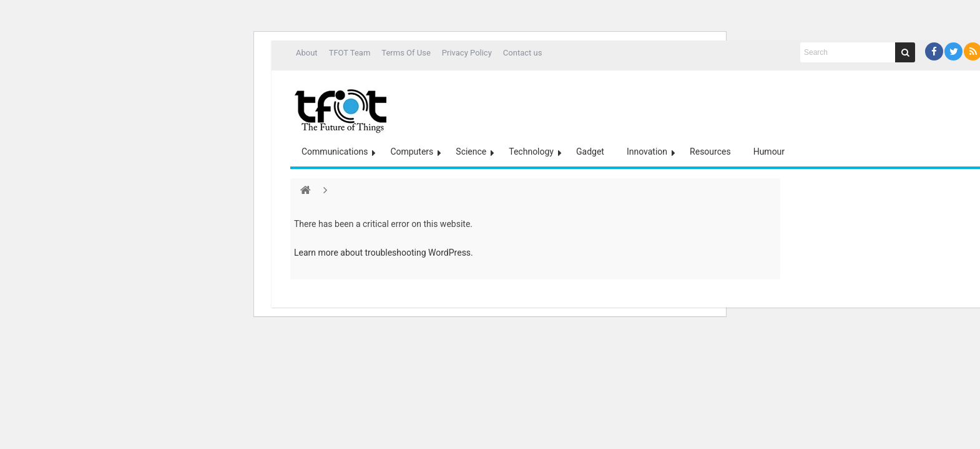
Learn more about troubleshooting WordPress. (384, 253)
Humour (769, 152)
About (307, 53)
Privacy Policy (467, 53)
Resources (710, 152)
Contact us (523, 53)
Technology (531, 152)
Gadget (590, 152)
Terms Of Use (406, 53)
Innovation (647, 152)
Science (471, 152)
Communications (335, 152)
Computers (412, 152)
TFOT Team (350, 53)
